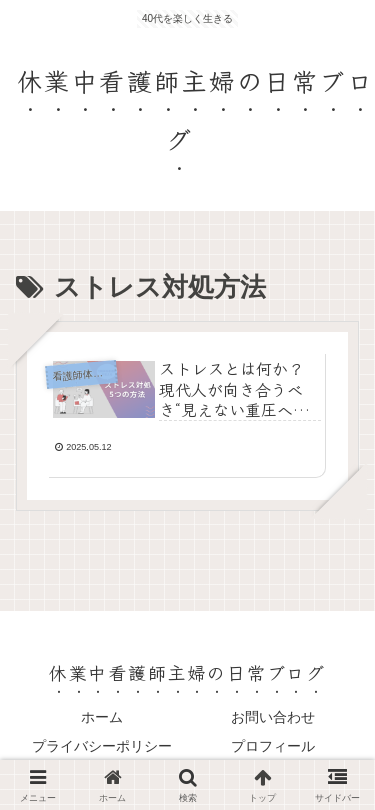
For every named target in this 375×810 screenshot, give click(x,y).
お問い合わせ (273, 717)
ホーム (102, 717)
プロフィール (273, 746)
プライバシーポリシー (102, 746)
